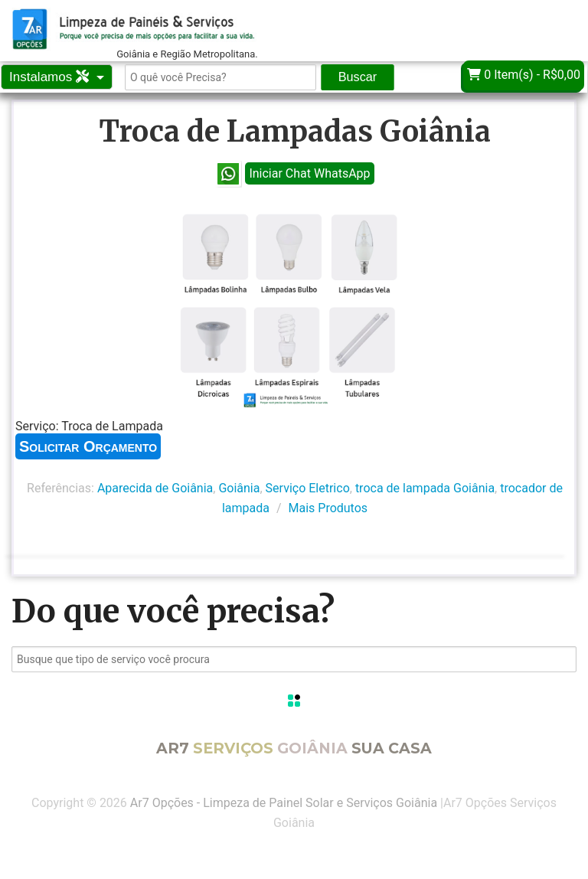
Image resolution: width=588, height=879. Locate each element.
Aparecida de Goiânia (155, 488)
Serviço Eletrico (308, 488)
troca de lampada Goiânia (425, 488)
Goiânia (239, 488)
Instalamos (51, 77)
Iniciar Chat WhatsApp (309, 173)
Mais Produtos (328, 508)
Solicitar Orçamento (88, 446)
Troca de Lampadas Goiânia (295, 131)
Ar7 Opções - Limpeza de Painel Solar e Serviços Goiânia (284, 803)
